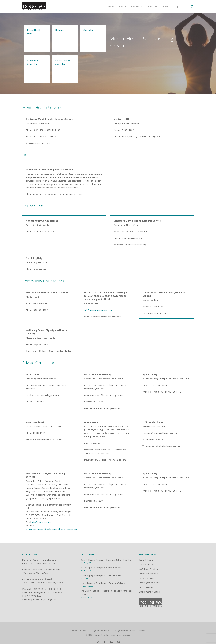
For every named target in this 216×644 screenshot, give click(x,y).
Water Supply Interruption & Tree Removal (101, 568)
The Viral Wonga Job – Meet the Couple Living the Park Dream (106, 592)
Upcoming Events (147, 578)
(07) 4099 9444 (37, 589)
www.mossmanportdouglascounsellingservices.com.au (52, 529)
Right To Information (101, 631)
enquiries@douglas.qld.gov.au (42, 599)
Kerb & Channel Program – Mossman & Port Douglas (106, 560)
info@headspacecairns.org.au (98, 310)
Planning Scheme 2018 (150, 583)
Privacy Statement (79, 631)
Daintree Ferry (146, 564)
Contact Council (146, 560)
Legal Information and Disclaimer (130, 631)
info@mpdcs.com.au (41, 522)
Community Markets (148, 574)
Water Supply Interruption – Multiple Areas (101, 575)
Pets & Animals (146, 587)
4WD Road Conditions (149, 569)
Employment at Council (150, 592)
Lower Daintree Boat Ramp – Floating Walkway (103, 583)
